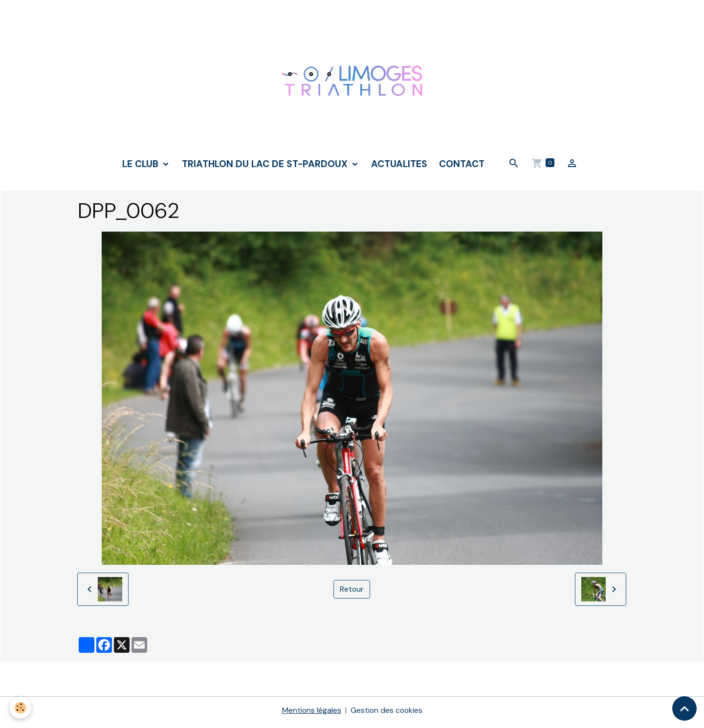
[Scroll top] (684, 708)
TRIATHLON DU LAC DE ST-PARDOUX (266, 167)
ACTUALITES (399, 167)
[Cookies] (21, 708)
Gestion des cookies (387, 714)
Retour (352, 593)
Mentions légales (311, 714)
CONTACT (462, 167)
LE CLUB (142, 167)
